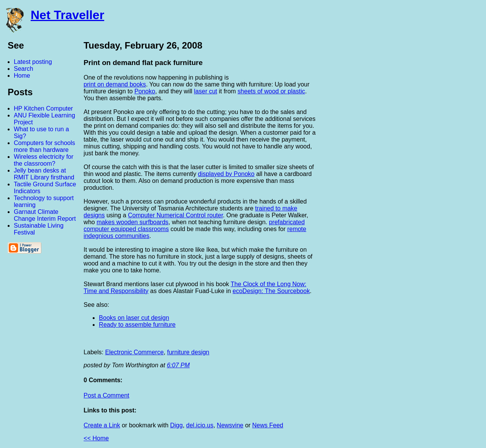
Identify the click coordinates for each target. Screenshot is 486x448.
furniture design (188, 352)
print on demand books (115, 84)
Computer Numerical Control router (175, 215)
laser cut (206, 91)
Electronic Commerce (134, 352)
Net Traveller (67, 15)
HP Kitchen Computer (43, 108)
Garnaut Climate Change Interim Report (45, 215)
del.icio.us (200, 425)
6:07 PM (178, 365)
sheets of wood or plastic (271, 91)
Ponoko (145, 91)
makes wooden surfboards (133, 222)
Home (22, 76)
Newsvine (230, 425)
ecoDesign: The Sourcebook (271, 291)
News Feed (268, 425)
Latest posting (33, 62)
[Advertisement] (402, 154)
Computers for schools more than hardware (44, 146)
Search (24, 69)
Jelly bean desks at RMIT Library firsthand (44, 174)
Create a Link (102, 425)
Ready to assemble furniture (137, 325)
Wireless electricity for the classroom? (44, 160)
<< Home (96, 438)
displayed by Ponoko (226, 174)
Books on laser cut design (134, 318)
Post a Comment (106, 395)
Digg (176, 425)
